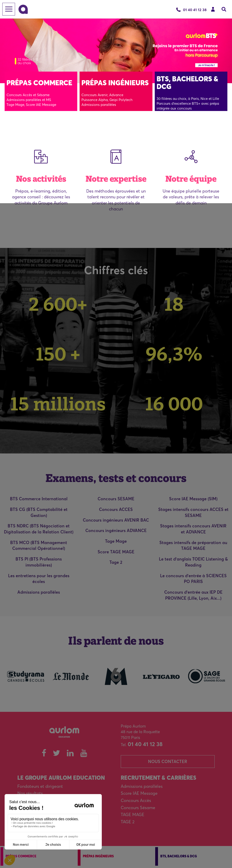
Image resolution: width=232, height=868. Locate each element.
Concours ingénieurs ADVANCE (116, 531)
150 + (58, 354)
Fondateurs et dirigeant (40, 786)
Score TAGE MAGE (116, 552)
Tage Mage (116, 541)
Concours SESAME (116, 499)
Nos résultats (30, 793)
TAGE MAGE (133, 815)
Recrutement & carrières (158, 778)
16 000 (174, 404)
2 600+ (58, 304)
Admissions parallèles (39, 592)
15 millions (58, 404)
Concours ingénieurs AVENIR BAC (116, 520)
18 (174, 304)
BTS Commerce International (39, 499)
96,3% (174, 354)
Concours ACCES (116, 509)
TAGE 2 (128, 822)
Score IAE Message (139, 793)
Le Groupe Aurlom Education (61, 778)
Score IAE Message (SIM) (193, 499)
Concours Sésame (138, 808)
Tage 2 (116, 562)
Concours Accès (136, 800)
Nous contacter (168, 762)
